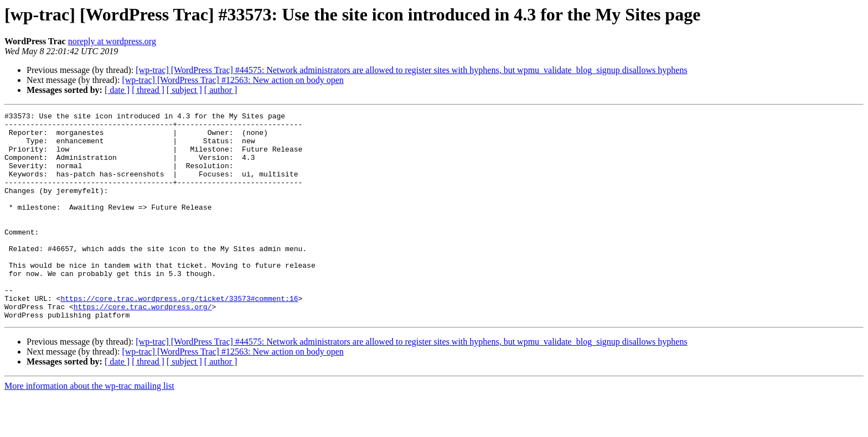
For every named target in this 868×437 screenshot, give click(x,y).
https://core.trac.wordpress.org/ (143, 346)
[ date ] (117, 90)
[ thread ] (148, 90)
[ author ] (221, 90)
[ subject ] (184, 90)
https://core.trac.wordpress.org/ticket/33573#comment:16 (179, 336)
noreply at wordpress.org (112, 41)
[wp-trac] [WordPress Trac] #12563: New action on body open (232, 80)
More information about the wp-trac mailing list (89, 427)
